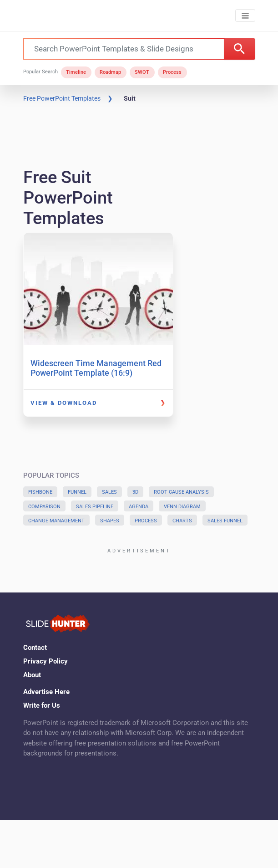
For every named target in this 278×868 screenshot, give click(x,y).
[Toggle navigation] (245, 16)
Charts (182, 521)
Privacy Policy (45, 661)
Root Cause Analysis (181, 492)
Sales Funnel (225, 521)
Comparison (44, 507)
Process (172, 72)
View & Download (64, 403)
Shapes (110, 521)
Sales (109, 492)
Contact (35, 648)
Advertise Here (46, 692)
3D (135, 492)
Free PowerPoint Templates (62, 98)
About (32, 675)
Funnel (77, 492)
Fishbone (40, 492)
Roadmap (110, 72)
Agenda (139, 507)
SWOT (142, 72)
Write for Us (42, 705)
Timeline (76, 72)
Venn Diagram (182, 507)
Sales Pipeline (95, 507)
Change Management (56, 521)
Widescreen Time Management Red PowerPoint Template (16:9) (96, 368)
